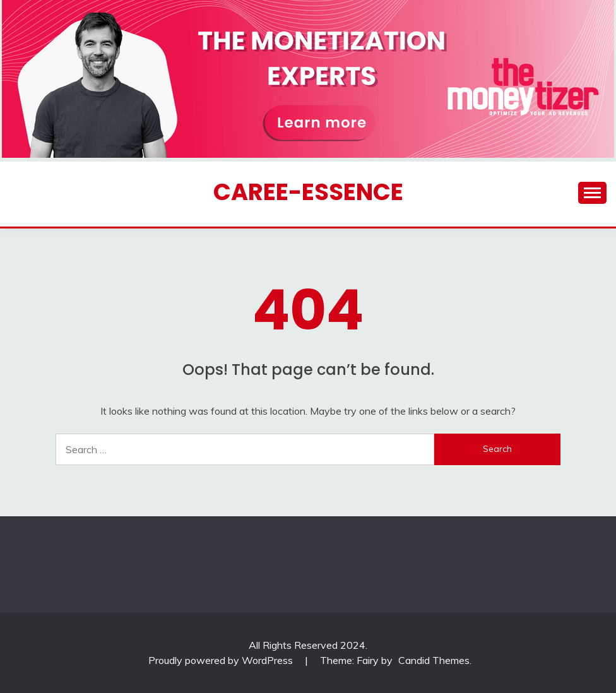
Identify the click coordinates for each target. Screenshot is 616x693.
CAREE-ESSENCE (308, 192)
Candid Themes (434, 660)
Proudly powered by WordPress (222, 660)
